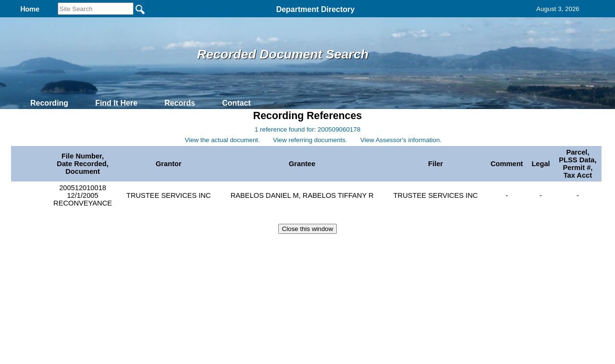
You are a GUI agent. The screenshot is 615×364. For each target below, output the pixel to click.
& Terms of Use (339, 248)
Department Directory (316, 9)
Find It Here (116, 103)
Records (180, 103)
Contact (236, 103)
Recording (49, 103)
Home (214, 248)
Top (148, 248)
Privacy (304, 248)
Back (177, 248)
